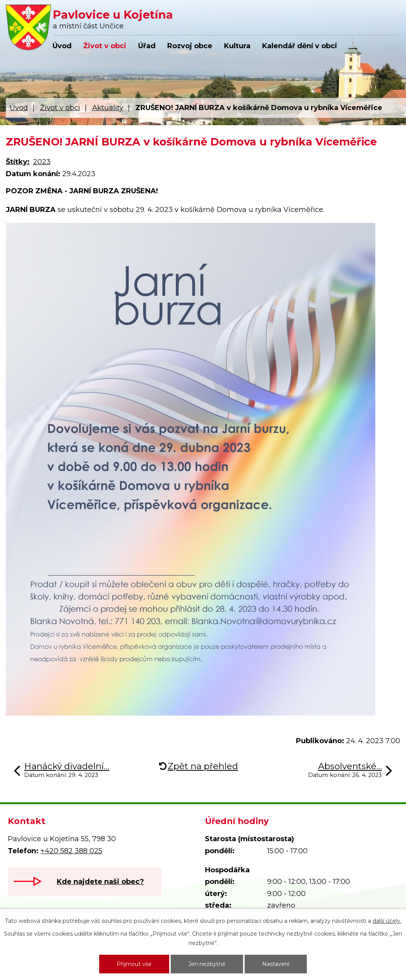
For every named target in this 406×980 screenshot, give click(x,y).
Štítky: (18, 162)
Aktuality (108, 108)
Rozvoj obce (190, 46)
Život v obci (105, 46)
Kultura (237, 46)
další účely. (387, 921)
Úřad (147, 46)
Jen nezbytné (207, 964)
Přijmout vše (134, 964)
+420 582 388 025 (71, 851)
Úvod (62, 46)
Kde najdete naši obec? (100, 882)
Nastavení (276, 964)
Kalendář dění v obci (300, 46)
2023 (42, 162)
